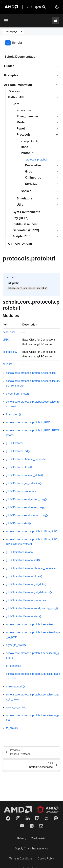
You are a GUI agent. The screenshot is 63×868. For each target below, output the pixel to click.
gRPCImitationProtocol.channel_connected (32, 568)
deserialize (9, 332)
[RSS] (32, 826)
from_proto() (13, 414)
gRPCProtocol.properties (21, 491)
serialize (8, 364)
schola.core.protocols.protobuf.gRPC (28, 422)
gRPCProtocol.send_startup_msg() (27, 515)
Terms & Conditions (21, 859)
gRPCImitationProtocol (20, 552)
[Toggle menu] (6, 21)
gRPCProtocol (15, 443)
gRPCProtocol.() (18, 451)
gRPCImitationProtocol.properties (26, 600)
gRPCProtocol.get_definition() (24, 483)
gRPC (6, 340)
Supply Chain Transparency (32, 849)
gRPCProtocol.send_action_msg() (26, 499)
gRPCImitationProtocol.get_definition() (29, 592)
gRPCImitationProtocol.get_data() (26, 584)
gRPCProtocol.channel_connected (27, 459)
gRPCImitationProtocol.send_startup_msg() (32, 608)
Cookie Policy (46, 859)
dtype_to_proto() (16, 645)
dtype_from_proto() (17, 394)
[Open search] (44, 7)
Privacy (22, 838)
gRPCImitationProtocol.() (23, 560)
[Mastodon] (56, 818)
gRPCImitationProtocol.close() (24, 576)
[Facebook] (8, 818)
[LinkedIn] (28, 818)
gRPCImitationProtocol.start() (24, 616)
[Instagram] (18, 818)
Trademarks (39, 838)
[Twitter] (46, 818)
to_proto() (12, 728)
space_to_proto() (16, 707)
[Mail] (41, 826)
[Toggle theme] (57, 7)
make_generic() (15, 687)
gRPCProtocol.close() (19, 467)
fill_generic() (13, 666)
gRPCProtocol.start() (18, 523)
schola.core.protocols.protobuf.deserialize (31, 373)
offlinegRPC (10, 352)
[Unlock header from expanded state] (56, 21)
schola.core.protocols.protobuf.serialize (29, 624)
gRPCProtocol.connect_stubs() (25, 475)
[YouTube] (22, 826)
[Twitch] (37, 818)
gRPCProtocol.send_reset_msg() (26, 507)
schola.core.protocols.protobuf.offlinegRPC (32, 531)
